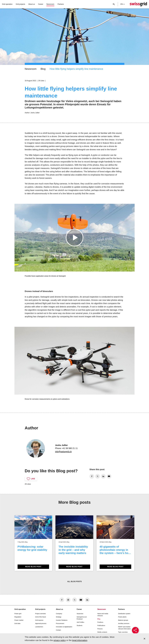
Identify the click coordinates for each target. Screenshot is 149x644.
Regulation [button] (18, 617)
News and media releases (103, 615)
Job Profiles (80, 622)
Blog (43, 69)
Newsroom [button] (50, 4)
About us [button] (32, 4)
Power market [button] (19, 620)
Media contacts (102, 632)
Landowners (39, 627)
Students (80, 626)
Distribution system (124, 614)
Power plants (122, 617)
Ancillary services (124, 623)
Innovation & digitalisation (64, 627)
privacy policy (60, 640)
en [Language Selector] (123, 4)
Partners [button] (61, 4)
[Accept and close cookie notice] (144, 639)
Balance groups (123, 620)
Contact (58, 630)
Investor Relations (62, 620)
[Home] (138, 4)
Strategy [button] (59, 617)
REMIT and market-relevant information (125, 628)
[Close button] (114, 4)
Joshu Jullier (35, 113)
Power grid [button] (18, 614)
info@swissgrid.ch (63, 452)
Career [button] (41, 4)
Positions (100, 622)
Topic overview (123, 632)
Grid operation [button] (7, 4)
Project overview (41, 614)
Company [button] (59, 614)
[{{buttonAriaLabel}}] (135, 630)
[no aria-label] (92, 476)
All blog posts (74, 582)
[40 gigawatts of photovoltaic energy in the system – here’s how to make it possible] (115, 543)
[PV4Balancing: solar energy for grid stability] (33, 543)
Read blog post (33, 567)
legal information (80, 640)
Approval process (41, 623)
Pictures (100, 629)
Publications (101, 626)
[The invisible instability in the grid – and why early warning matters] (74, 543)
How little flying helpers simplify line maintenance (76, 69)
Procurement (60, 623)
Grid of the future (41, 617)
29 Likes (41, 81)
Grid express (39, 620)
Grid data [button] (17, 623)
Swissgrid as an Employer (82, 618)
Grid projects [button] (20, 4)
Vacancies (80, 614)
